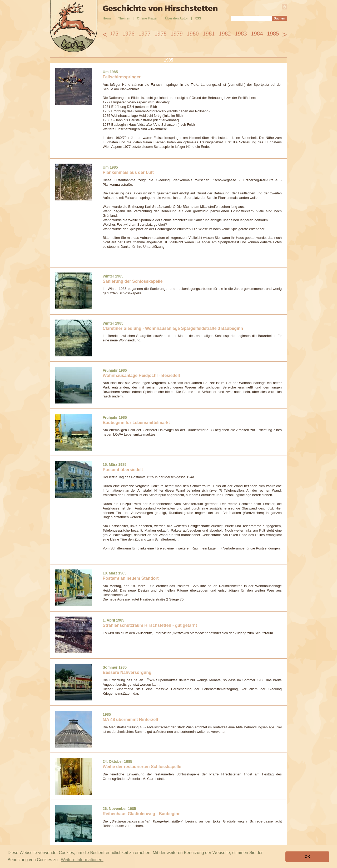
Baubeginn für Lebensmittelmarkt (136, 423)
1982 (225, 34)
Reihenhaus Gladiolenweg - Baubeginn (142, 814)
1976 (128, 34)
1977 (145, 34)
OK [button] (308, 857)
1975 (112, 34)
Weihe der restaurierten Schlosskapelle (142, 767)
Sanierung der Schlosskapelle (133, 281)
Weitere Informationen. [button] (82, 860)
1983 (241, 34)
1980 (193, 34)
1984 (257, 34)
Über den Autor (177, 18)
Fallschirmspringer (122, 77)
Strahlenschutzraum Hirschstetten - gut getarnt (150, 625)
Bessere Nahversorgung (127, 672)
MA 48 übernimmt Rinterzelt (130, 720)
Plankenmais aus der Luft (128, 172)
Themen (124, 18)
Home (107, 18)
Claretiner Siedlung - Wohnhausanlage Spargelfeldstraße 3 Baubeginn (173, 328)
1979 (177, 34)
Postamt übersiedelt (123, 470)
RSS (198, 18)
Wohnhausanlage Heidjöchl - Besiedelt (141, 375)
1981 (209, 34)
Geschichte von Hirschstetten (160, 8)
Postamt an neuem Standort (131, 578)
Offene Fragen (148, 18)
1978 (161, 34)
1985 (273, 34)
